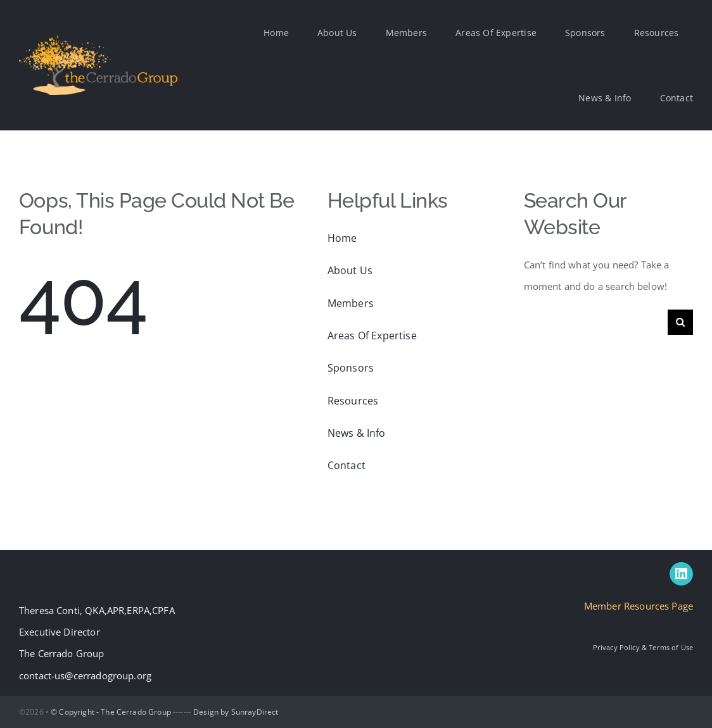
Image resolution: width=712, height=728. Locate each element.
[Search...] (596, 322)
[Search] (680, 322)
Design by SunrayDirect (236, 712)
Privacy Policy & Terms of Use (643, 647)
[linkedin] (681, 574)
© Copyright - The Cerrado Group (111, 712)
